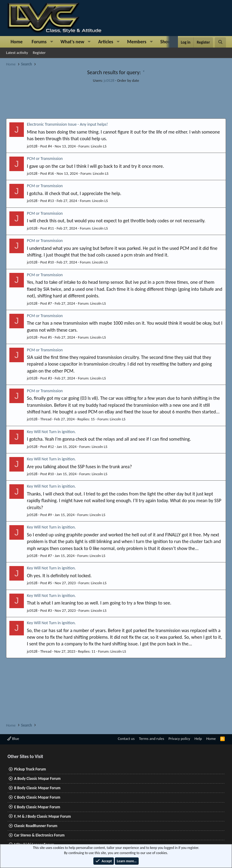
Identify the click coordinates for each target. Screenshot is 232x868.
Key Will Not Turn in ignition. (51, 432)
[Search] (220, 42)
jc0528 (109, 80)
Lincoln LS (99, 146)
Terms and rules (151, 739)
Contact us (126, 739)
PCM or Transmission (45, 159)
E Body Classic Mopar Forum (37, 807)
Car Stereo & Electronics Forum (39, 835)
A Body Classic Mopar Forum (37, 779)
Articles (106, 42)
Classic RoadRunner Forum (36, 826)
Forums (39, 42)
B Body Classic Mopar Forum (37, 788)
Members (137, 42)
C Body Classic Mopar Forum (37, 797)
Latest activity (17, 53)
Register (39, 53)
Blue (13, 739)
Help (198, 739)
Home (17, 42)
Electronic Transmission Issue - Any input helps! (67, 124)
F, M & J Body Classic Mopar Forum (43, 816)
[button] (52, 42)
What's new (72, 42)
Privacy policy (179, 739)
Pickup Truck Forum (30, 769)
